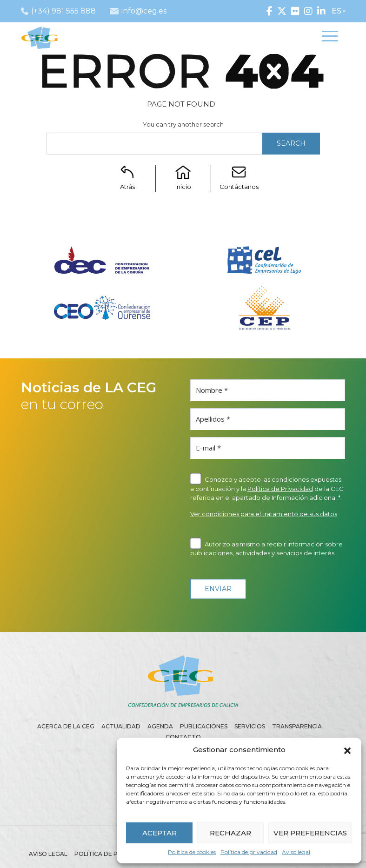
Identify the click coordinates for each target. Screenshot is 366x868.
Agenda (160, 726)
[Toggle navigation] (330, 38)
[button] (347, 750)
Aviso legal (296, 852)
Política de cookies (192, 852)
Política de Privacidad (280, 489)
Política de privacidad (249, 852)
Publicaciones (204, 726)
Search (291, 143)
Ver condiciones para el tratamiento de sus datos (264, 514)
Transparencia (297, 726)
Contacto (183, 737)
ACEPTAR (160, 833)
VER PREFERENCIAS (310, 833)
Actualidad (121, 726)
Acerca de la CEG (66, 726)
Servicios (250, 726)
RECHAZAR (230, 833)
